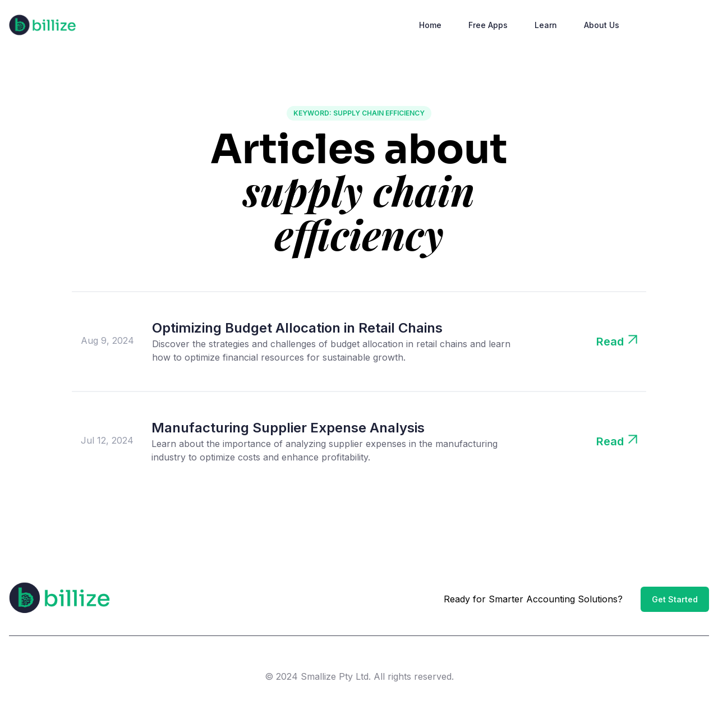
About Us (602, 25)
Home (430, 25)
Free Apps (488, 25)
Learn (546, 25)
